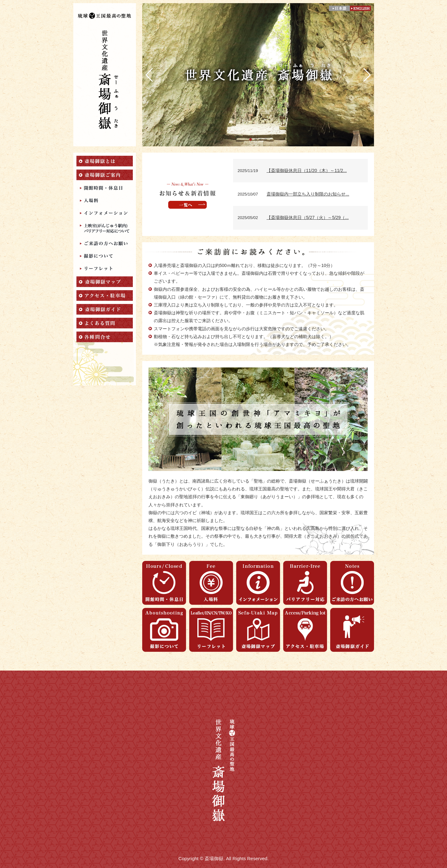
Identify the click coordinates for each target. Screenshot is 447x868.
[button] (251, 139)
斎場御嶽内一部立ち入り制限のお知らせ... (308, 194)
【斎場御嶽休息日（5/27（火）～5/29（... (308, 217)
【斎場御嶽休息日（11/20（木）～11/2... (307, 170)
